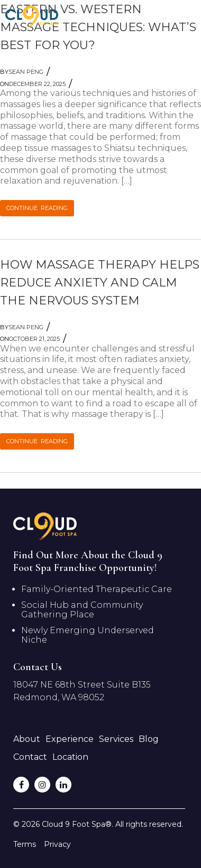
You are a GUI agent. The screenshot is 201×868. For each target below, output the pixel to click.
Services (116, 739)
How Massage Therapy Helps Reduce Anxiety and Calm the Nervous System (100, 283)
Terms (25, 844)
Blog (149, 739)
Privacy (57, 844)
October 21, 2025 (30, 339)
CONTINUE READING (37, 208)
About (27, 739)
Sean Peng (22, 72)
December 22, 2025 (33, 84)
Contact (30, 757)
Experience (70, 739)
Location (70, 757)
